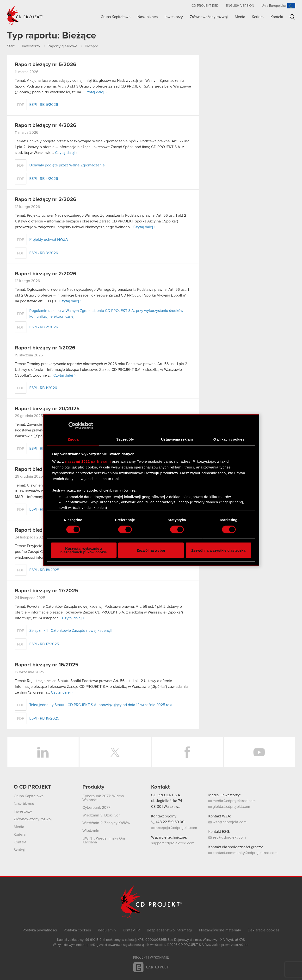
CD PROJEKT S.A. (166, 795)
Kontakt (277, 17)
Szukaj (293, 17)
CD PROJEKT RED (205, 6)
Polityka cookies (77, 930)
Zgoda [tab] (73, 439)
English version (240, 6)
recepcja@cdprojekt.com (174, 828)
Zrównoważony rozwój (209, 17)
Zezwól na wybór (151, 550)
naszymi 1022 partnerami (88, 461)
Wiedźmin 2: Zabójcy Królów (106, 823)
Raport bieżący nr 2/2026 (46, 274)
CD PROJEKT (25, 15)
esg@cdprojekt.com (227, 837)
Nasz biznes (148, 17)
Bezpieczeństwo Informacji (169, 930)
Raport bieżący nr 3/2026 (46, 200)
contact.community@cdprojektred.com (243, 853)
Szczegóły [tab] (125, 439)
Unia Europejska (274, 6)
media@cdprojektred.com (232, 801)
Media (240, 17)
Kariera (258, 17)
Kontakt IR (131, 930)
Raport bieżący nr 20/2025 (47, 409)
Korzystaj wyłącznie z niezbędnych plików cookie (83, 550)
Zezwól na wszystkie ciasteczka (218, 550)
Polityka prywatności (40, 930)
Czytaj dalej (94, 92)
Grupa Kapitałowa (116, 17)
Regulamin (107, 930)
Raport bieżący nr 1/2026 (45, 348)
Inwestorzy (174, 17)
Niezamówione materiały (220, 930)
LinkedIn (43, 752)
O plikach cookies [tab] (229, 439)
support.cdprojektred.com (173, 843)
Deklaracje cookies (264, 930)
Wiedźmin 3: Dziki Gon (102, 815)
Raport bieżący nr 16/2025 (47, 665)
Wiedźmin (91, 831)
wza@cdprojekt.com (227, 822)
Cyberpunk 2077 (96, 808)
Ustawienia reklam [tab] (177, 439)
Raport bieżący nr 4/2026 (46, 126)
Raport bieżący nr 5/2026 (46, 65)
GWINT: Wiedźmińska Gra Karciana (104, 840)
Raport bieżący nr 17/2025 (46, 591)
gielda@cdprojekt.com (229, 807)
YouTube (259, 752)
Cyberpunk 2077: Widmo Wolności (103, 798)
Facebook (187, 752)
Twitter (115, 752)
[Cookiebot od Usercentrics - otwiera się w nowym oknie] (72, 425)
